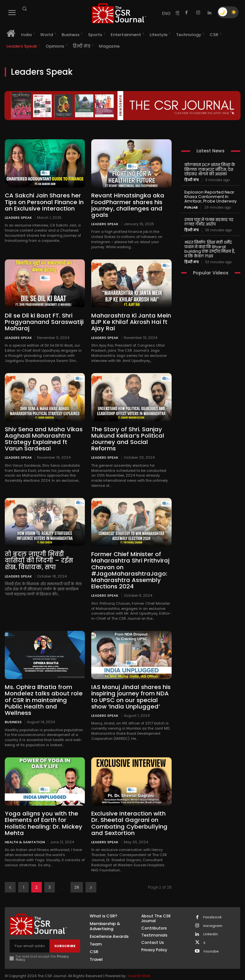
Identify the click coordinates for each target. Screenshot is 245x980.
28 (77, 877)
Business (13, 712)
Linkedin (211, 924)
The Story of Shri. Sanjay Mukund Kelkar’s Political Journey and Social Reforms (126, 438)
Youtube (211, 941)
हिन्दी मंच (192, 180)
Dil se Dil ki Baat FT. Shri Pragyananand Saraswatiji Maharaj (43, 321)
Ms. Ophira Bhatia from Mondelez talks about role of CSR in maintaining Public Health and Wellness (45, 694)
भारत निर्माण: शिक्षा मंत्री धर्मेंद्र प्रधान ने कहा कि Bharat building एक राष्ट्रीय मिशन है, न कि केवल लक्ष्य (209, 248)
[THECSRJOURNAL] (119, 13)
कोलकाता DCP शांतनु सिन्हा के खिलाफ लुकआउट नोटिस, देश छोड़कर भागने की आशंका (210, 169)
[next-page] (91, 877)
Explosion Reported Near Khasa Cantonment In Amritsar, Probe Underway (209, 196)
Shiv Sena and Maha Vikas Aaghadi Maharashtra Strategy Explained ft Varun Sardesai (44, 438)
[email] (30, 936)
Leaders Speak (18, 217)
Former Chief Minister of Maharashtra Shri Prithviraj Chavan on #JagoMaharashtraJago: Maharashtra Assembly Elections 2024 (129, 568)
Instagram (213, 916)
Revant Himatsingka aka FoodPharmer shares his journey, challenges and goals (126, 205)
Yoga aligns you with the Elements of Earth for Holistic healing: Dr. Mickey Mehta (42, 814)
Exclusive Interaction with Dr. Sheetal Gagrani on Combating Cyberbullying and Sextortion (128, 814)
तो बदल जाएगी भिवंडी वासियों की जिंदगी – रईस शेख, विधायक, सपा (44, 559)
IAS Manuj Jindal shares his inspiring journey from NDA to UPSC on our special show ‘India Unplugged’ (130, 694)
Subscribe (65, 936)
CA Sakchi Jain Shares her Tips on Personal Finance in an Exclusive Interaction (43, 202)
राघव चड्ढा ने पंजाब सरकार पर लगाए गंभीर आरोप (208, 221)
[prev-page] (10, 877)
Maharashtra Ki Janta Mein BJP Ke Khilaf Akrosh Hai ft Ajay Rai (130, 321)
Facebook (212, 908)
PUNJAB (191, 207)
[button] (24, 9)
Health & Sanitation (25, 832)
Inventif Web (139, 966)
